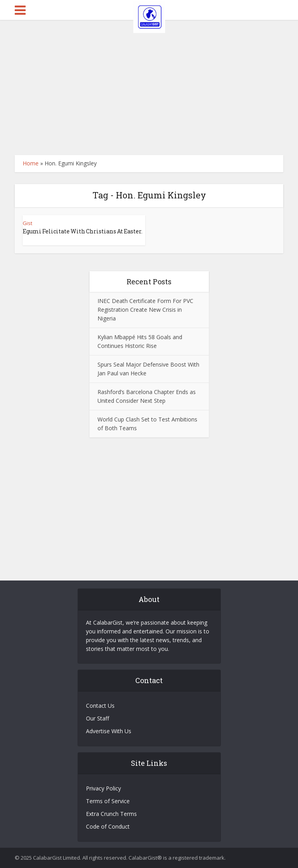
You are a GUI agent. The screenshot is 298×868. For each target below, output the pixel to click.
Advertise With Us (109, 731)
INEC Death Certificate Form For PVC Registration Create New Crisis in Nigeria (145, 310)
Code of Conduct (108, 826)
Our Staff (97, 718)
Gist (27, 223)
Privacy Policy (103, 788)
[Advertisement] (149, 87)
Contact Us (100, 706)
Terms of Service (108, 801)
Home (31, 163)
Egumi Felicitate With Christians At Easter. (83, 231)
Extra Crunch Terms (111, 814)
